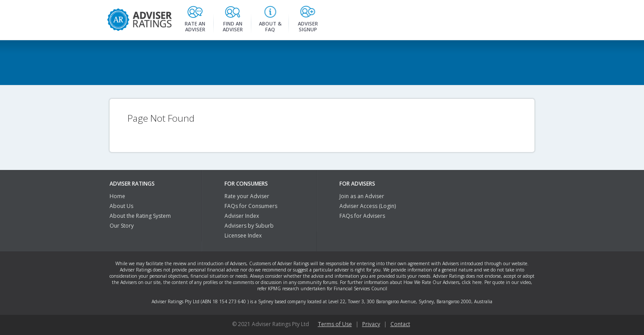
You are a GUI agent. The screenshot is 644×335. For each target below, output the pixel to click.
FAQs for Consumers (251, 206)
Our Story (122, 226)
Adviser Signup (308, 25)
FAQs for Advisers (362, 216)
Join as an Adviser (362, 196)
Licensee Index (243, 235)
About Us (121, 206)
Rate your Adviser (247, 196)
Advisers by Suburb (249, 226)
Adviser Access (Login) (368, 206)
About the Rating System (140, 216)
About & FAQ (270, 25)
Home (117, 196)
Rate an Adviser (195, 25)
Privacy (371, 324)
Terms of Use (335, 324)
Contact (400, 324)
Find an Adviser (233, 25)
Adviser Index (242, 216)
